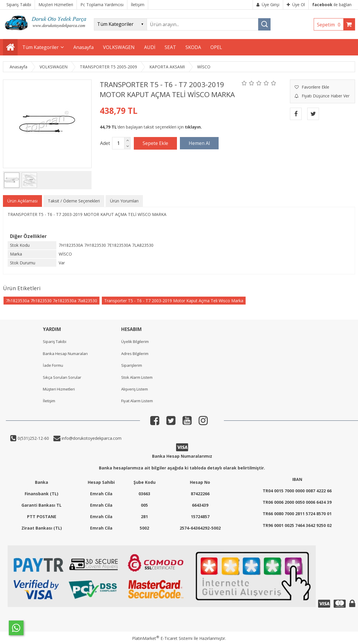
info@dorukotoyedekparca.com (91, 438)
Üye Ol (296, 5)
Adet (105, 143)
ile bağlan (332, 5)
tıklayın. (193, 127)
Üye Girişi (268, 5)
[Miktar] (118, 143)
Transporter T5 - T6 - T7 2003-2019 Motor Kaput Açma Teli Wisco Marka (174, 301)
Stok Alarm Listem (137, 377)
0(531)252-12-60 (33, 438)
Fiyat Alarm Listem (137, 401)
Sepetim (330, 25)
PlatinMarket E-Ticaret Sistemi (162, 638)
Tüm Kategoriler (40, 47)
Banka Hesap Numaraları (65, 354)
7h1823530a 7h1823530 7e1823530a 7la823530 (51, 301)
